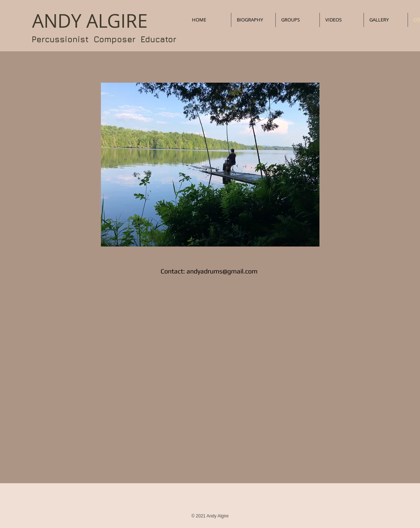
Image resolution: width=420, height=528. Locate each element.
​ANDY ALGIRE (90, 21)
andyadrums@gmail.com (222, 271)
